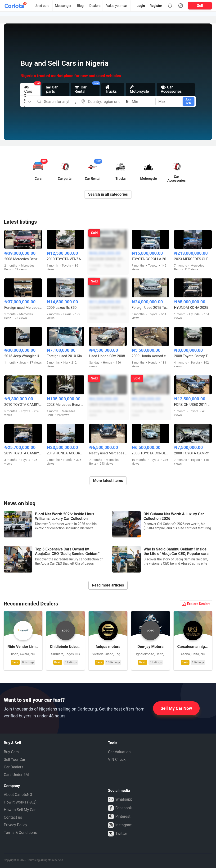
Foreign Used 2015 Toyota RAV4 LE (151, 308)
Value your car (117, 6)
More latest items (108, 481)
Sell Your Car (15, 759)
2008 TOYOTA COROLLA (151, 453)
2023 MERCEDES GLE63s (193, 259)
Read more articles (108, 585)
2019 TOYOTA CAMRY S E (23, 453)
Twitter (117, 834)
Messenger (63, 6)
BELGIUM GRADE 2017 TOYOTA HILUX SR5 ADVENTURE (108, 259)
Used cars (42, 6)
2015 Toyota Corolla (147, 405)
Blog (80, 6)
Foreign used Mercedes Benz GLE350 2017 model (23, 308)
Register (156, 6)
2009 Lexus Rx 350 (62, 308)
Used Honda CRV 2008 (107, 356)
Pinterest (119, 817)
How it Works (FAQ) (20, 802)
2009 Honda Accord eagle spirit (151, 356)
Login (141, 6)
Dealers (95, 6)
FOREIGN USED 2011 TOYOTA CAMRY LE (193, 405)
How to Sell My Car (20, 810)
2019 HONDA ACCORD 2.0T (65, 453)
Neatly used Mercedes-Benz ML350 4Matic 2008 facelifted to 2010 (108, 453)
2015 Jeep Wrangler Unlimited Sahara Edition (23, 356)
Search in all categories (108, 194)
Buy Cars (11, 752)
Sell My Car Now (176, 708)
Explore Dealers (196, 604)
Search (188, 102)
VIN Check (117, 759)
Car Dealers (13, 767)
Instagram (120, 825)
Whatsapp (120, 799)
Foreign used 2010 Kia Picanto (65, 356)
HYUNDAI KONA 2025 (191, 308)
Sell (200, 6)
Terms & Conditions (20, 833)
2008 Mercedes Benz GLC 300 (23, 259)
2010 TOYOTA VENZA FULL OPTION (65, 259)
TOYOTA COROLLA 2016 (151, 259)
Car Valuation (119, 752)
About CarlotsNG (18, 795)
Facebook (120, 808)
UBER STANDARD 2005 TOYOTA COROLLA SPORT (108, 405)
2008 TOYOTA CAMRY (191, 453)
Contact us (13, 817)
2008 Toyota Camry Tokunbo (193, 356)
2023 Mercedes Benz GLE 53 (65, 405)
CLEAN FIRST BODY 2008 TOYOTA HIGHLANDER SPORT (108, 308)
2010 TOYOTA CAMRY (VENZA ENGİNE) (23, 405)
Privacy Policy (16, 825)
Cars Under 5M (16, 775)
